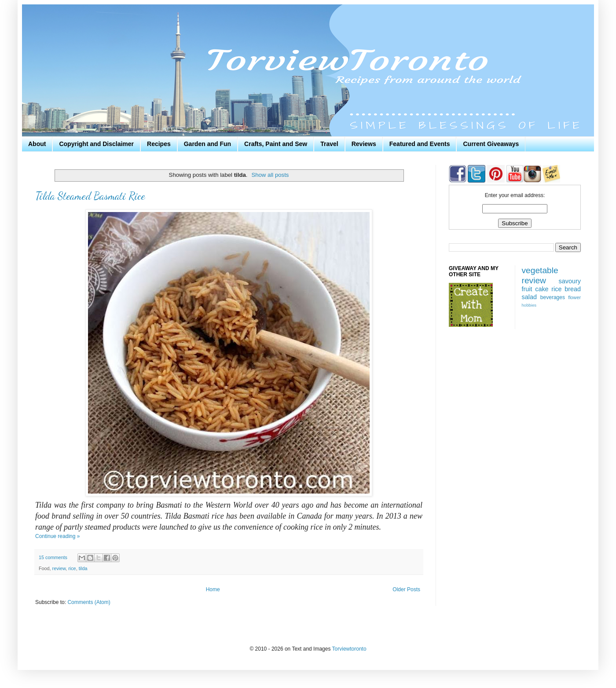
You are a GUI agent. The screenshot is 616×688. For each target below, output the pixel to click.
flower (574, 297)
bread (573, 289)
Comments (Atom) (89, 602)
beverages (553, 297)
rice (72, 568)
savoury (570, 281)
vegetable (540, 270)
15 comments (53, 557)
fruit (527, 289)
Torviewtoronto (349, 649)
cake (542, 289)
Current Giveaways (491, 144)
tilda (83, 568)
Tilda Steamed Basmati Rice (90, 196)
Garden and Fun (207, 144)
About (37, 144)
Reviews (364, 144)
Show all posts (270, 175)
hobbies (529, 305)
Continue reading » (57, 536)
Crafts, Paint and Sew (276, 144)
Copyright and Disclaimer (96, 144)
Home (213, 589)
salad (529, 297)
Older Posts (406, 589)
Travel (329, 144)
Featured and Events (420, 144)
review (59, 568)
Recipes (159, 144)
